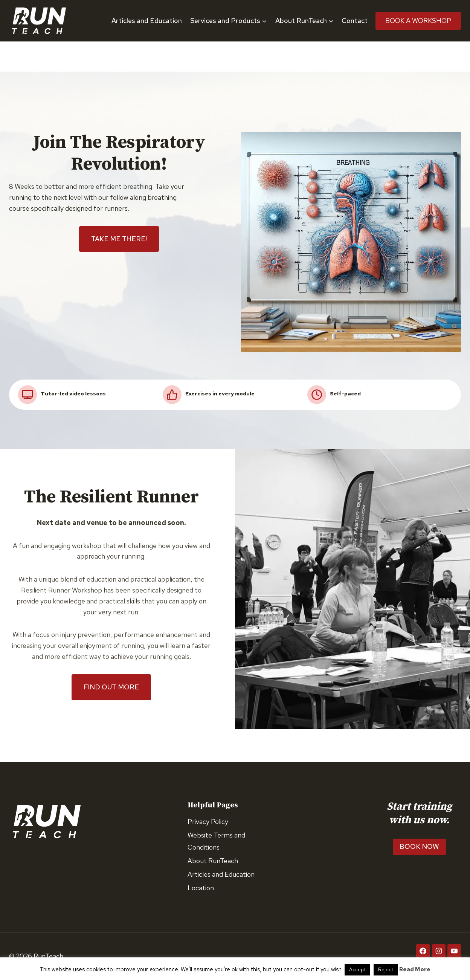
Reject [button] (386, 970)
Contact (355, 21)
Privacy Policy (208, 822)
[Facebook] (423, 951)
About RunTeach (213, 861)
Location (201, 888)
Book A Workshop (418, 21)
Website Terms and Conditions (216, 841)
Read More (415, 969)
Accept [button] (357, 970)
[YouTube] (454, 951)
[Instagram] (439, 951)
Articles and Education (147, 21)
